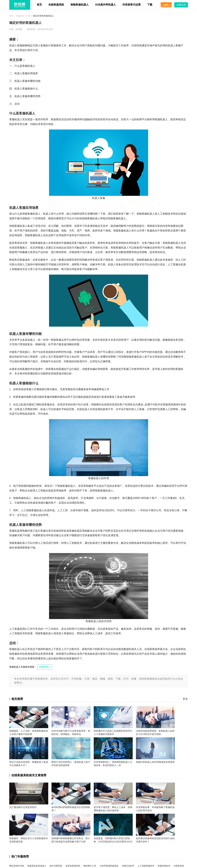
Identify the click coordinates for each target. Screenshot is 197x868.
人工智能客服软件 (146, 866)
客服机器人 (45, 667)
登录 (166, 5)
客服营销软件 (164, 866)
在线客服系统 (56, 5)
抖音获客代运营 (132, 5)
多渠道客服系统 (73, 866)
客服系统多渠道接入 (37, 866)
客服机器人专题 (23, 16)
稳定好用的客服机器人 (44, 16)
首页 (39, 5)
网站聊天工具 (90, 866)
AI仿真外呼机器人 (106, 5)
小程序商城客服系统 (109, 866)
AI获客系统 (179, 866)
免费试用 (181, 5)
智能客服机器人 (80, 5)
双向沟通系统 (56, 866)
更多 (185, 699)
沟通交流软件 (128, 866)
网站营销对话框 (17, 866)
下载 (150, 5)
